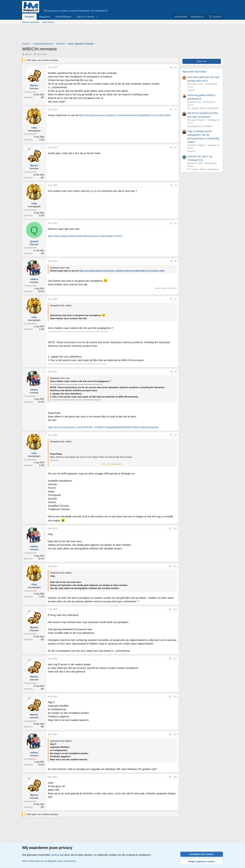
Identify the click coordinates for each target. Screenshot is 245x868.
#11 (175, 566)
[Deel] (171, 67)
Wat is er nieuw (85, 17)
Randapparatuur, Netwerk (200, 126)
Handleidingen (63, 17)
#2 (176, 109)
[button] (97, 17)
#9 (176, 435)
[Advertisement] (84, 34)
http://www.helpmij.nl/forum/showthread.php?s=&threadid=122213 (85, 236)
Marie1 (28, 54)
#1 (176, 67)
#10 (175, 528)
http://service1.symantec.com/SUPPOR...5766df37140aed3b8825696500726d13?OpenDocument (103, 427)
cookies (55, 855)
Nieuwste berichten (195, 72)
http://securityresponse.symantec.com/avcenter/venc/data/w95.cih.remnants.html (125, 115)
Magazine (45, 17)
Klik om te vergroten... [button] (112, 464)
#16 (175, 777)
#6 (176, 261)
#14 (175, 697)
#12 (175, 609)
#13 (175, 659)
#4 (176, 185)
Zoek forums (48, 22)
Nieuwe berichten (31, 22)
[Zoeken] (215, 17)
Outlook (191, 90)
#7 (176, 299)
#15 (175, 734)
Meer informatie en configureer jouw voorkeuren (49, 861)
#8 (176, 372)
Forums (29, 17)
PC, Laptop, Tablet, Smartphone (203, 108)
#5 (176, 223)
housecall (95, 191)
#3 (176, 147)
